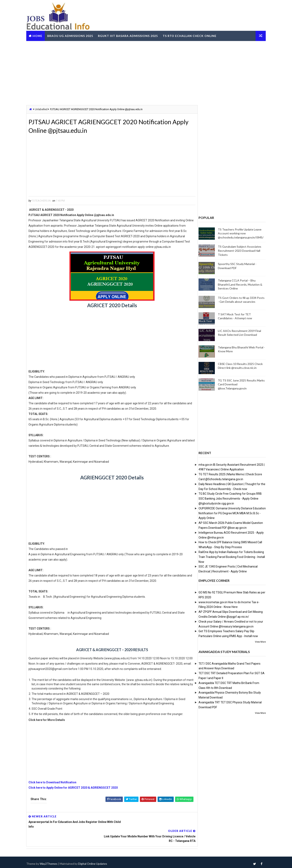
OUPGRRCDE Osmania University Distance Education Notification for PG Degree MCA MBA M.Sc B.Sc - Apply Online (229, 513)
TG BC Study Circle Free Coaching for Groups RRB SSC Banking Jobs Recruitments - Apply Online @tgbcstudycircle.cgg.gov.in (227, 499)
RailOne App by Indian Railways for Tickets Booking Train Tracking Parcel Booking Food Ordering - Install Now (229, 557)
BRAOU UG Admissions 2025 (73, 35)
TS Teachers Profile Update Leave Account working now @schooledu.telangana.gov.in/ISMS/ (238, 233)
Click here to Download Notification (55, 794)
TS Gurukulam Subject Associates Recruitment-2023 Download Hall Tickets (237, 251)
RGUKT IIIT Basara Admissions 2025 (131, 35)
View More (258, 642)
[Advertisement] (146, 72)
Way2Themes (51, 861)
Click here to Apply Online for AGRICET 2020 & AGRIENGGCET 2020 (76, 799)
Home (40, 35)
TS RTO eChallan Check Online (192, 35)
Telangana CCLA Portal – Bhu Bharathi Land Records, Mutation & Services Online (237, 284)
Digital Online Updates (95, 861)
